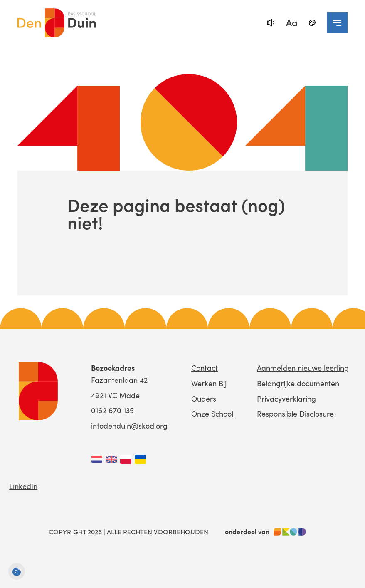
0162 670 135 (112, 410)
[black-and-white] (312, 23)
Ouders (204, 398)
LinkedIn (23, 486)
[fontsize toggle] (291, 23)
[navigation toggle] (337, 23)
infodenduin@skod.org (129, 425)
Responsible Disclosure (295, 413)
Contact (205, 368)
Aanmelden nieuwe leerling (303, 368)
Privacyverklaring (286, 398)
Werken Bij (209, 383)
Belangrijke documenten (298, 383)
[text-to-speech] (271, 23)
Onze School (212, 413)
